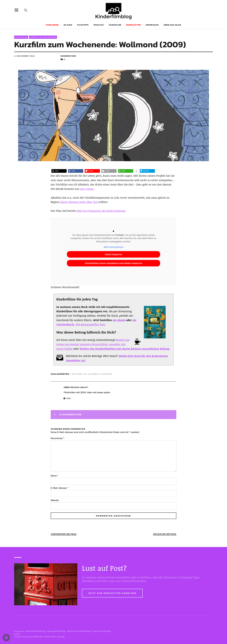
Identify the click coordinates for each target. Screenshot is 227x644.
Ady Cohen (87, 189)
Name (54, 476)
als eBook (119, 320)
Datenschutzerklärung (35, 631)
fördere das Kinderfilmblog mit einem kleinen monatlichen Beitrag (124, 349)
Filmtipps (83, 25)
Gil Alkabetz (92, 374)
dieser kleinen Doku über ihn (79, 202)
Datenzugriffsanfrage (56, 631)
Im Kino (68, 25)
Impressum (152, 25)
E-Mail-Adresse (59, 488)
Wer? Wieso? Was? (47, 637)
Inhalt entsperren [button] (113, 254)
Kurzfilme (115, 25)
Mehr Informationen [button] (113, 247)
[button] (59, 171)
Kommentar (57, 438)
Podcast (99, 25)
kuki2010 (107, 374)
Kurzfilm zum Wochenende (43, 37)
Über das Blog (172, 25)
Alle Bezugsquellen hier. (91, 324)
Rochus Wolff (79, 387)
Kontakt (61, 637)
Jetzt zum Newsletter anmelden (112, 593)
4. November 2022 (25, 56)
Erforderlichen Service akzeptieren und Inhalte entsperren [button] (113, 263)
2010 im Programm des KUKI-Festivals (101, 211)
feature (77, 374)
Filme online (21, 37)
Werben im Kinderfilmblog (79, 631)
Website (55, 500)
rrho (68, 398)
